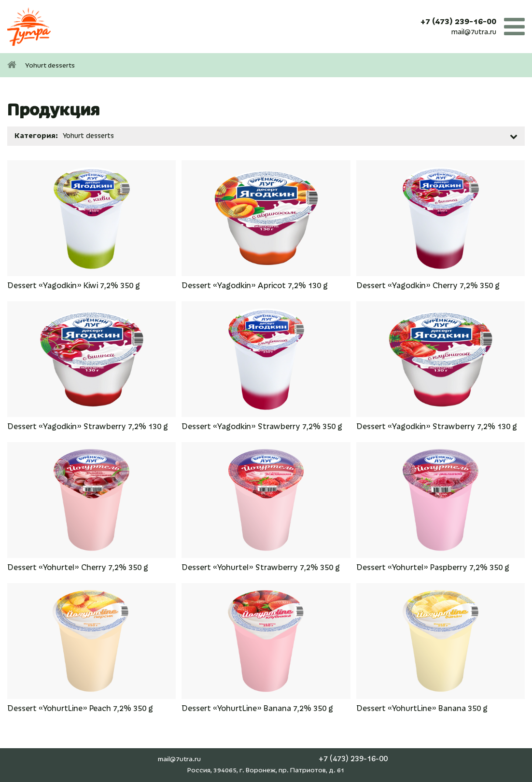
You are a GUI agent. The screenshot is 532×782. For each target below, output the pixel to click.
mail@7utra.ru (474, 32)
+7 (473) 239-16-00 (458, 22)
